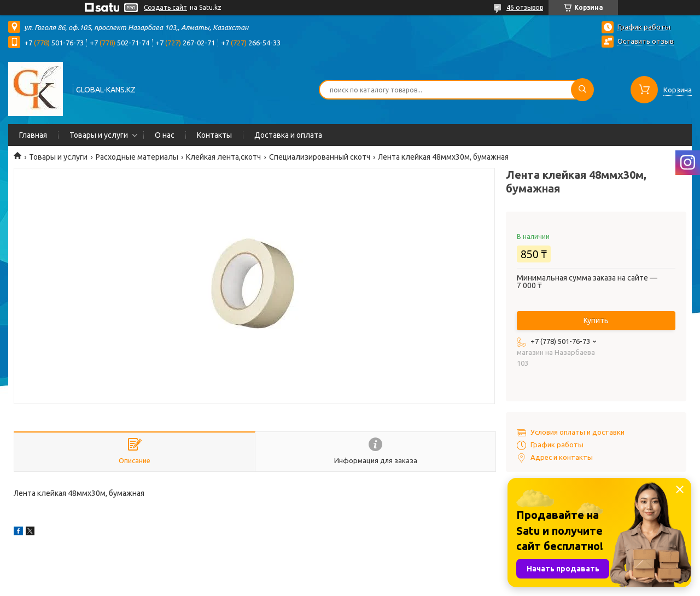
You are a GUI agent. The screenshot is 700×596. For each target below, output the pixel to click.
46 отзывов (525, 7)
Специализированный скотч (320, 157)
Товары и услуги (99, 135)
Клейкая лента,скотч (223, 157)
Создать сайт (165, 7)
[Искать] (582, 90)
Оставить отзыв (646, 41)
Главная (33, 135)
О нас (165, 135)
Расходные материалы (137, 157)
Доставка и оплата (288, 135)
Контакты (214, 135)
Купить (596, 320)
